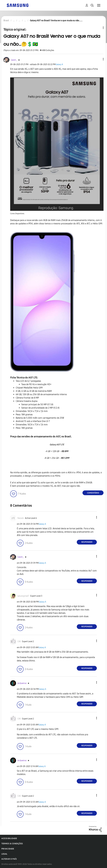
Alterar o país (9, 859)
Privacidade (8, 849)
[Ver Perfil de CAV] (19, 642)
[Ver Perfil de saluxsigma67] (23, 596)
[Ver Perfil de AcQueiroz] (22, 683)
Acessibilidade (9, 838)
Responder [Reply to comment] (87, 542)
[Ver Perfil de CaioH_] (14, 60)
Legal (4, 854)
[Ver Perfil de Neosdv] (21, 518)
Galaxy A (59, 64)
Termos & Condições (12, 844)
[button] (99, 59)
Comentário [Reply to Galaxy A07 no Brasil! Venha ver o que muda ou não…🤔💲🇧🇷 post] (93, 493)
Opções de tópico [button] (99, 28)
